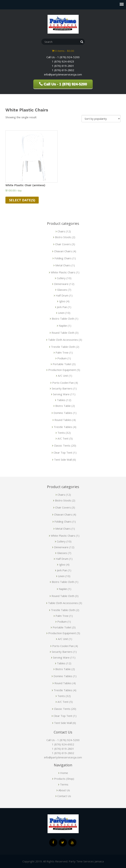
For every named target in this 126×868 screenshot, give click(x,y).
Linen (61, 313)
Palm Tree (62, 352)
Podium (62, 358)
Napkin (63, 326)
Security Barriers (62, 388)
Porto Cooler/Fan (63, 383)
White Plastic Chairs (63, 272)
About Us (64, 790)
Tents (61, 433)
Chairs (61, 231)
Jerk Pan (62, 307)
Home (64, 773)
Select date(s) (22, 200)
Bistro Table (63, 406)
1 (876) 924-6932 (63, 744)
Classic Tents (62, 445)
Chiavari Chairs (63, 251)
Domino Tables (63, 413)
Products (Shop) (64, 779)
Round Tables (63, 420)
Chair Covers (63, 244)
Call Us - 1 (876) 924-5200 (63, 740)
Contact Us (64, 796)
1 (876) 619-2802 (63, 753)
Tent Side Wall (63, 460)
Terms (64, 784)
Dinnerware (61, 284)
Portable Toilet (62, 364)
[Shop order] (101, 119)
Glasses (62, 290)
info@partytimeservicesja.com (63, 757)
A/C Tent (63, 438)
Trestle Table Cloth (63, 347)
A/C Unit (63, 376)
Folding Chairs (63, 258)
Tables (61, 400)
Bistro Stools (63, 237)
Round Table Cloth (63, 333)
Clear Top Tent (63, 453)
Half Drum (62, 295)
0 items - (63, 51)
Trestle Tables (63, 427)
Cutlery (61, 278)
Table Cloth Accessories (63, 340)
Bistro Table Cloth (63, 319)
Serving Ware (61, 394)
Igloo (62, 301)
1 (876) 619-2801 (63, 749)
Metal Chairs (63, 265)
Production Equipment (62, 370)
